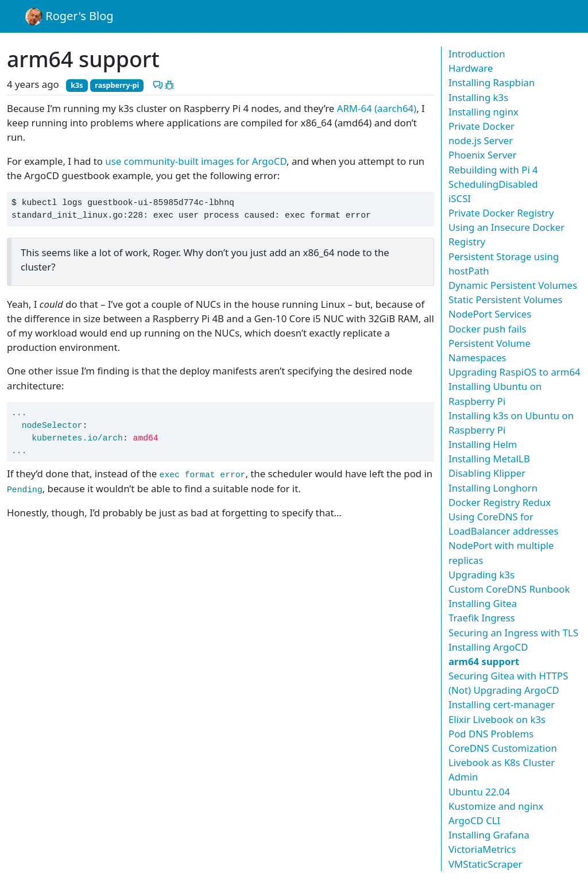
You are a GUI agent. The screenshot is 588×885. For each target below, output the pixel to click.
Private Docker (481, 126)
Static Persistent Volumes (506, 299)
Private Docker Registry (501, 213)
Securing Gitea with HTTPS (508, 676)
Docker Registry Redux (500, 502)
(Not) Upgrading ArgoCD (504, 690)
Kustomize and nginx (496, 806)
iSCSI (460, 198)
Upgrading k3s (481, 575)
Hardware (471, 68)
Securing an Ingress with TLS (513, 633)
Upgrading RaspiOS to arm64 (514, 372)
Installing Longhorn (493, 488)
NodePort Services (490, 314)
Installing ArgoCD (488, 647)
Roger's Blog (69, 17)
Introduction (477, 54)
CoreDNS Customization (503, 748)
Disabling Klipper (487, 473)
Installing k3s (478, 97)
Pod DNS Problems (491, 734)
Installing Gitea (483, 603)
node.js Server (481, 140)
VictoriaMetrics (482, 849)
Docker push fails (488, 329)
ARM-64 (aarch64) (377, 108)
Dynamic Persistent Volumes (513, 285)
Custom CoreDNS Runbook (509, 589)
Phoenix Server (483, 155)
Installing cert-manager (502, 704)
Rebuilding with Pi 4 (493, 170)
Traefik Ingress (482, 618)
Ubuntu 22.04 (479, 792)
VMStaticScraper (485, 864)
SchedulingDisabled (493, 184)
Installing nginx (483, 112)
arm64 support (484, 661)
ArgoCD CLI (474, 820)
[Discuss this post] (158, 84)
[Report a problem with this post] (169, 84)
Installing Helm (483, 444)
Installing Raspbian (492, 82)
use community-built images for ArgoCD (196, 161)
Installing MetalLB (489, 459)
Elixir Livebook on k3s (497, 719)
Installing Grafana (489, 835)
